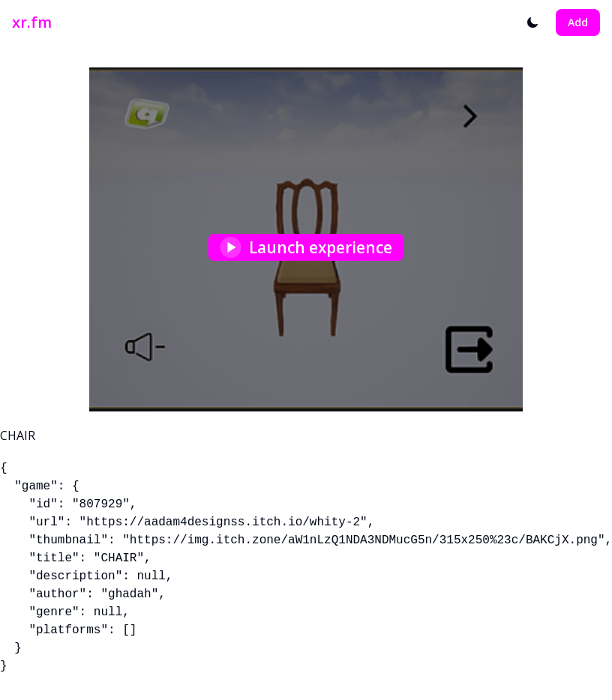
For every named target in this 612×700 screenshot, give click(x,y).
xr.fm (32, 22)
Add (578, 22)
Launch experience (306, 247)
